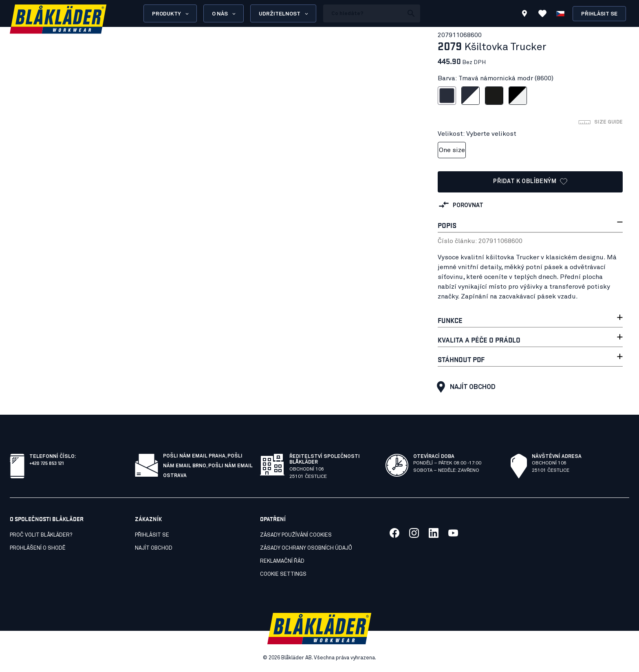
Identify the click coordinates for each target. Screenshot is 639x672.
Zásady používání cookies (296, 535)
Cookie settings (283, 574)
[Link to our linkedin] (434, 533)
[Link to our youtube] (453, 533)
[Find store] (524, 15)
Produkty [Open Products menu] (171, 14)
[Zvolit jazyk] (560, 13)
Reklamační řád (282, 561)
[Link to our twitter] (414, 533)
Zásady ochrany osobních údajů (306, 548)
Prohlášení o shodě (38, 548)
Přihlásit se (599, 14)
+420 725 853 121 (46, 463)
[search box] (363, 13)
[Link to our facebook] (394, 533)
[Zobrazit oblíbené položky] (542, 13)
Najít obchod (464, 387)
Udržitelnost (284, 14)
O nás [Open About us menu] (224, 14)
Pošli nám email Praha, (195, 456)
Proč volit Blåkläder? (41, 535)
